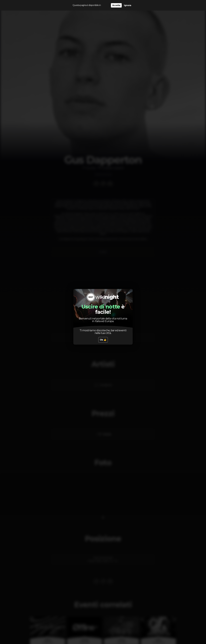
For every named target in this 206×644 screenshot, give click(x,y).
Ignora (128, 5)
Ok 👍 (103, 340)
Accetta (116, 5)
